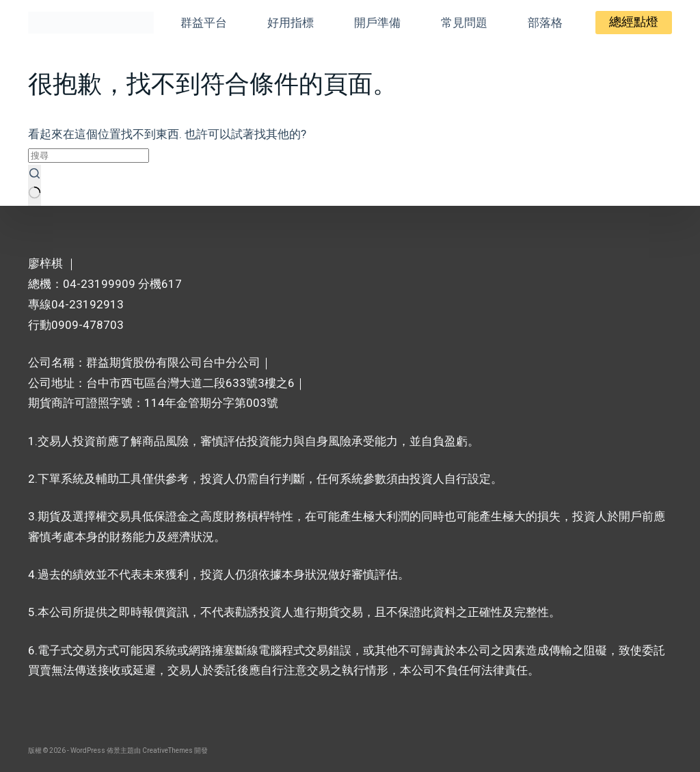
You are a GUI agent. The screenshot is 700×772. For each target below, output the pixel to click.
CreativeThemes (167, 750)
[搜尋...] (89, 156)
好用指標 (291, 23)
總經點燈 (634, 22)
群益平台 (204, 23)
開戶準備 (377, 23)
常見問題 (464, 23)
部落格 (545, 23)
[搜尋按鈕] (35, 185)
